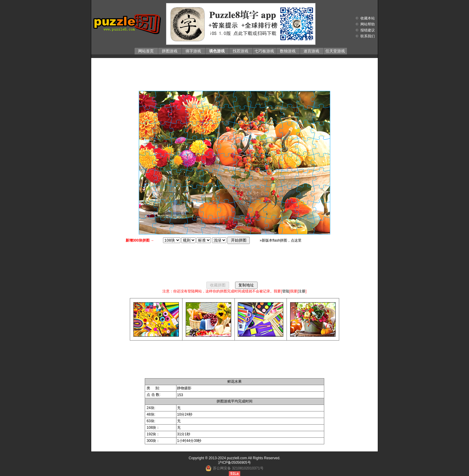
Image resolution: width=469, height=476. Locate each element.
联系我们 (368, 36)
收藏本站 (368, 18)
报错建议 (368, 30)
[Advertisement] (234, 73)
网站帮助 (368, 24)
